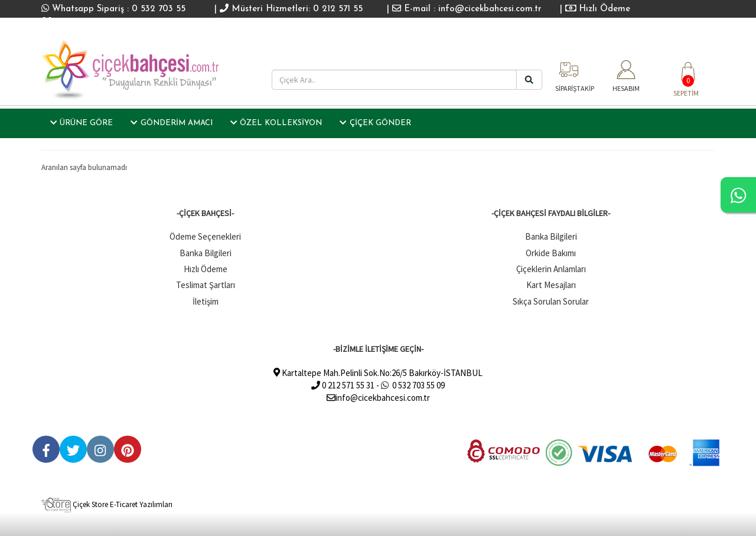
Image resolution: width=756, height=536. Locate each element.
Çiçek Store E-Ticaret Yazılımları (107, 504)
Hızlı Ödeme (598, 9)
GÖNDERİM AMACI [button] (171, 123)
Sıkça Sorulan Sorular (551, 301)
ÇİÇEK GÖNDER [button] (375, 123)
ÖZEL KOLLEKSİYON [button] (276, 123)
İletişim (206, 301)
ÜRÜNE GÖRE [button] (82, 123)
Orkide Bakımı (551, 253)
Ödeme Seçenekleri (205, 236)
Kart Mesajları (551, 285)
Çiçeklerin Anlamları (551, 269)
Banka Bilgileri (206, 253)
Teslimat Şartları (206, 285)
